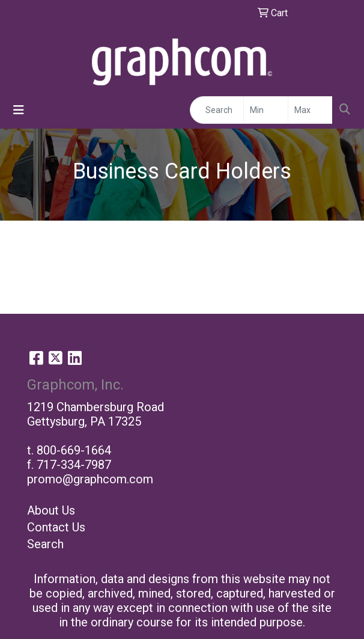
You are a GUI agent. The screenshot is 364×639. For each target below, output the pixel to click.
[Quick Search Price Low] (266, 110)
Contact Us (56, 527)
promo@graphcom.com (90, 479)
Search (45, 544)
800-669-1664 (74, 450)
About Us (51, 510)
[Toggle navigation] (19, 110)
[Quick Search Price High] (310, 110)
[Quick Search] (217, 110)
